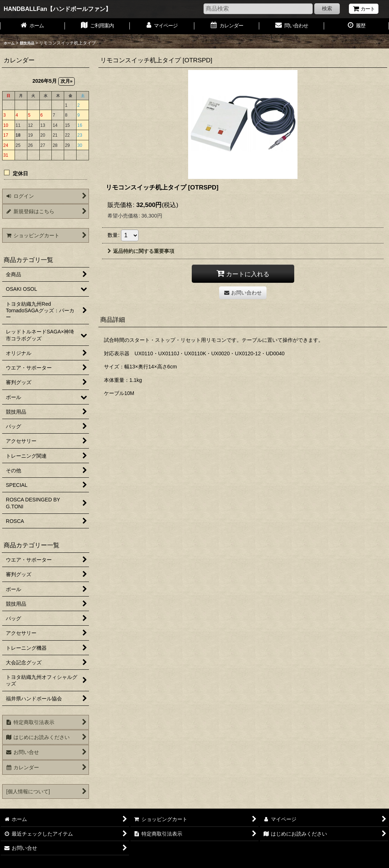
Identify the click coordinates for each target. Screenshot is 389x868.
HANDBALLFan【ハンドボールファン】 (57, 9)
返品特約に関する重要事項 (141, 251)
